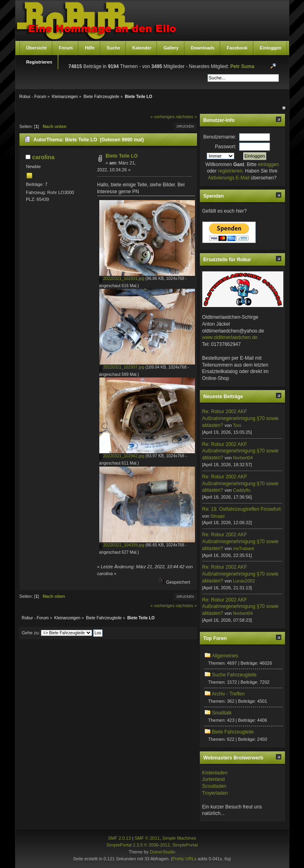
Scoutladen (214, 786)
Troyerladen (215, 793)
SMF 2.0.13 (119, 838)
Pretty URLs (184, 859)
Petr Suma (242, 66)
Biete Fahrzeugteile (233, 732)
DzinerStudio (162, 852)
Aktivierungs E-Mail (229, 178)
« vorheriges (162, 117)
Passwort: (226, 147)
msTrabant (244, 548)
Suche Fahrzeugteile (234, 675)
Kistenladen (215, 773)
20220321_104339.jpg (122, 545)
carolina (43, 157)
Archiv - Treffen (228, 694)
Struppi (217, 516)
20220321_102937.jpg (122, 367)
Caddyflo (242, 490)
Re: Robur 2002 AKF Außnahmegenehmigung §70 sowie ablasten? (241, 418)
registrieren (230, 171)
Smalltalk (222, 713)
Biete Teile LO (122, 156)
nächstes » (186, 117)
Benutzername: (220, 137)
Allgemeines (225, 656)
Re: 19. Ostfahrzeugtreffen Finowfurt (242, 509)
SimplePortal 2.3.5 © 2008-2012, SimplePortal (152, 845)
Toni (237, 425)
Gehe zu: (31, 633)
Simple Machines (179, 838)
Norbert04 (243, 458)
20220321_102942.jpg (122, 456)
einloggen (268, 164)
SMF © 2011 (147, 838)
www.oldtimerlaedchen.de (230, 337)
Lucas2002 (244, 581)
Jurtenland (214, 779)
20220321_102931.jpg (122, 278)
